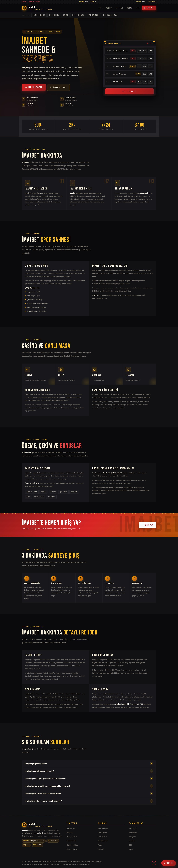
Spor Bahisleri (54, 15)
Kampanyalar (72, 841)
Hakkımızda (71, 828)
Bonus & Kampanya (78, 15)
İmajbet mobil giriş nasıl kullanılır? (89, 771)
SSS (138, 8)
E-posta (132, 841)
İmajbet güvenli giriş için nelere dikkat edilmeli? (89, 779)
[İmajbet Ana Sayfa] (37, 8)
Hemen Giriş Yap (34, 87)
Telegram (133, 837)
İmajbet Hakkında (39, 15)
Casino (109, 8)
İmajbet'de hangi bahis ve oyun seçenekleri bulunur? (89, 786)
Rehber (130, 8)
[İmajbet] (37, 825)
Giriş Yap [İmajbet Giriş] (169, 863)
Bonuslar (119, 8)
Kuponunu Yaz (129, 91)
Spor (101, 8)
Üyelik (131, 849)
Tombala (101, 849)
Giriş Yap (149, 8)
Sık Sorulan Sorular (110, 15)
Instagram (133, 833)
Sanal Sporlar (103, 841)
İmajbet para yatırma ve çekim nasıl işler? (89, 793)
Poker (100, 845)
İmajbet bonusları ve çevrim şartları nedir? (89, 801)
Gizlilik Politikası (72, 845)
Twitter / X (133, 828)
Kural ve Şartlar (72, 849)
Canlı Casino (102, 833)
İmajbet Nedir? (58, 87)
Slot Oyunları (103, 837)
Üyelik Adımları (94, 15)
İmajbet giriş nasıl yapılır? (89, 764)
